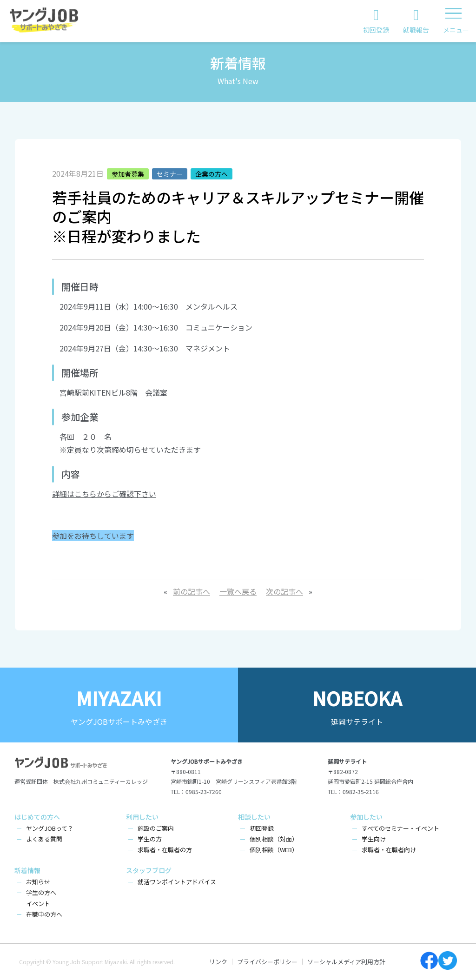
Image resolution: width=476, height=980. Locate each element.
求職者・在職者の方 (165, 850)
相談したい (254, 817)
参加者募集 (128, 174)
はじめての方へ (37, 817)
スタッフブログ (149, 870)
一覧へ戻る (238, 591)
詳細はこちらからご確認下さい (104, 494)
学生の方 (150, 839)
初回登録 (262, 828)
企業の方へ (212, 174)
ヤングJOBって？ (50, 828)
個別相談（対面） (274, 839)
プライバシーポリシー (267, 962)
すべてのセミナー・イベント (400, 828)
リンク (218, 962)
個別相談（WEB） (274, 850)
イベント (38, 904)
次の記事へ (284, 591)
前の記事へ (192, 591)
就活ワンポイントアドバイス (177, 882)
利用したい (142, 817)
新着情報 (27, 870)
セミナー (170, 174)
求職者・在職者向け (389, 850)
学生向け (374, 839)
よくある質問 (44, 839)
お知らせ (38, 882)
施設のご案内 (156, 828)
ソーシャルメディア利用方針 (346, 962)
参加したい (366, 817)
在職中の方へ (44, 914)
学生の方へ (41, 892)
